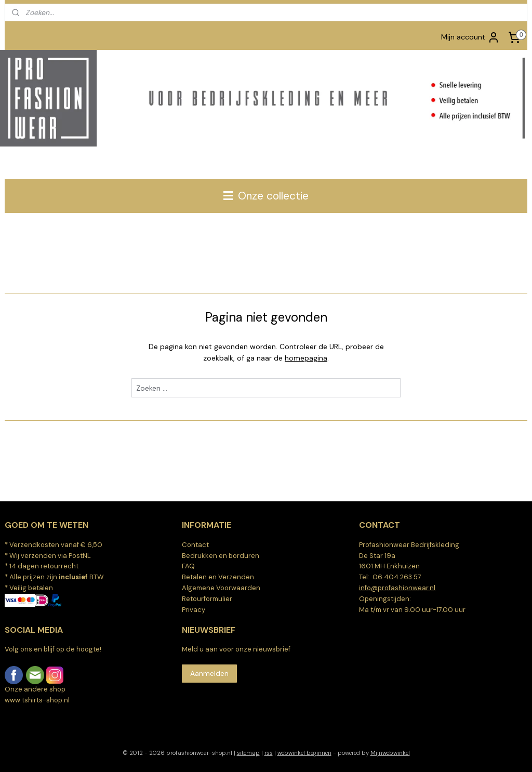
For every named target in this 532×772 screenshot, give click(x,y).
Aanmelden (209, 673)
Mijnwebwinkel (390, 753)
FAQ (188, 566)
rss (269, 753)
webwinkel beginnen (304, 753)
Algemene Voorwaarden (221, 588)
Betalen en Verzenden (218, 577)
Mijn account (470, 37)
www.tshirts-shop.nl (37, 700)
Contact (195, 545)
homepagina (306, 358)
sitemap (248, 753)
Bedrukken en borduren (221, 556)
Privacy (194, 610)
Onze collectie (266, 196)
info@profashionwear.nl (397, 588)
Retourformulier (207, 599)
